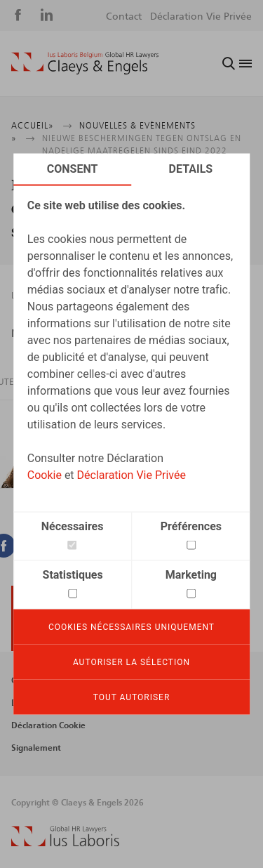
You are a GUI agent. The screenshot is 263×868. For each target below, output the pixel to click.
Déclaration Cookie (48, 725)
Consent (73, 169)
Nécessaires (73, 526)
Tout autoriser (132, 697)
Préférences (191, 526)
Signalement (36, 748)
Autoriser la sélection (131, 662)
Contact (124, 17)
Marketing (191, 575)
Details (191, 169)
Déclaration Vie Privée (131, 475)
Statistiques (73, 575)
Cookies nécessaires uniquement (131, 627)
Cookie (45, 475)
